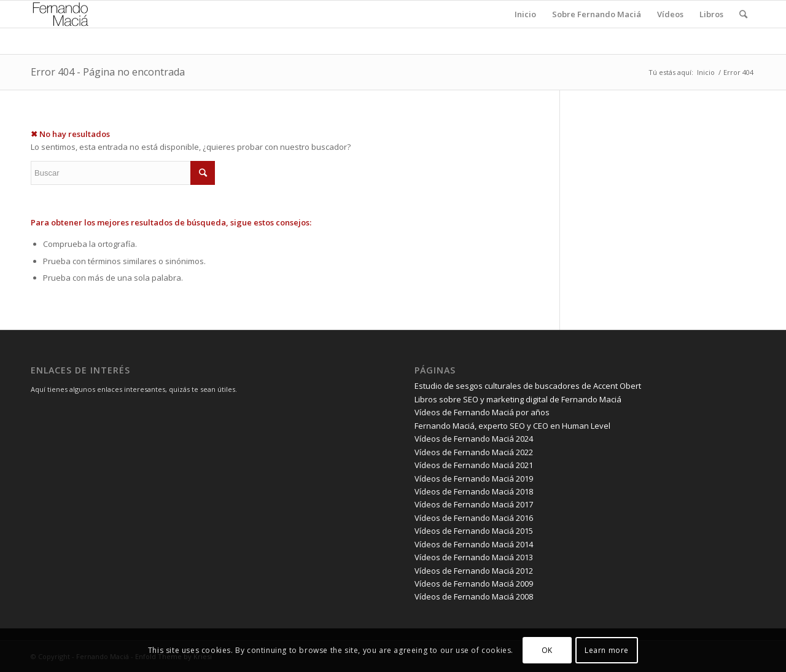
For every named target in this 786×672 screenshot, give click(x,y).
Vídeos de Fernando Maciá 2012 (474, 571)
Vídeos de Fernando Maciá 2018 (474, 491)
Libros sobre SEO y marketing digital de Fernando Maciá (518, 399)
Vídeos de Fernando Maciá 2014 (474, 544)
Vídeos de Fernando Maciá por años (482, 412)
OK (547, 650)
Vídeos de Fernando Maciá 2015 (474, 531)
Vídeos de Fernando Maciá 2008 (474, 596)
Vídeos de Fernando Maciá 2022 (474, 452)
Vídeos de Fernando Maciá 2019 (474, 479)
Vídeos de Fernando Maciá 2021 (474, 465)
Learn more (607, 650)
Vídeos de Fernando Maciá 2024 (474, 439)
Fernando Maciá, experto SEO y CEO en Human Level (512, 426)
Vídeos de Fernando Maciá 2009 (474, 584)
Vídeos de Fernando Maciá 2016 (474, 518)
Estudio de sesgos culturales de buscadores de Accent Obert (528, 386)
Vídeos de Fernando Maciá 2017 (474, 504)
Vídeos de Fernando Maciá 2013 (474, 557)
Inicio (706, 72)
